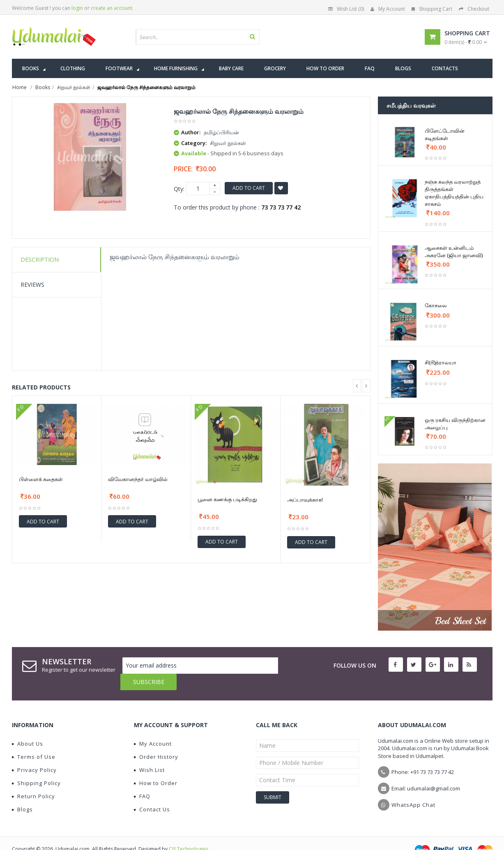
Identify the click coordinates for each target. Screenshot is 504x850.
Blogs (22, 793)
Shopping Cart (432, 9)
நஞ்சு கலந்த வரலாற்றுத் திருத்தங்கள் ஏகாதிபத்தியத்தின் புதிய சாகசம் (454, 193)
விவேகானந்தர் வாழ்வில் (138, 479)
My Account (388, 9)
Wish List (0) (346, 9)
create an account (112, 8)
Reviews (32, 284)
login (77, 8)
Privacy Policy (34, 753)
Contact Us (152, 793)
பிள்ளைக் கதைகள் (41, 479)
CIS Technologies (189, 833)
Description (40, 259)
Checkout (474, 9)
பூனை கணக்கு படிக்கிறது (227, 499)
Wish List (149, 753)
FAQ (142, 780)
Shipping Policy (36, 767)
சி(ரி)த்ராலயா (441, 362)
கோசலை (436, 305)
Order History (156, 740)
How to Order (156, 767)
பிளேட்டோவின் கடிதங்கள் (445, 134)
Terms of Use (34, 740)
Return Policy (33, 780)
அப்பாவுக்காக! (305, 500)
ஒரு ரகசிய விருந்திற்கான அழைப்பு (455, 424)
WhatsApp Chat (413, 788)
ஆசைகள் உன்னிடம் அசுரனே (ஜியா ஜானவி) (454, 251)
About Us (28, 727)
